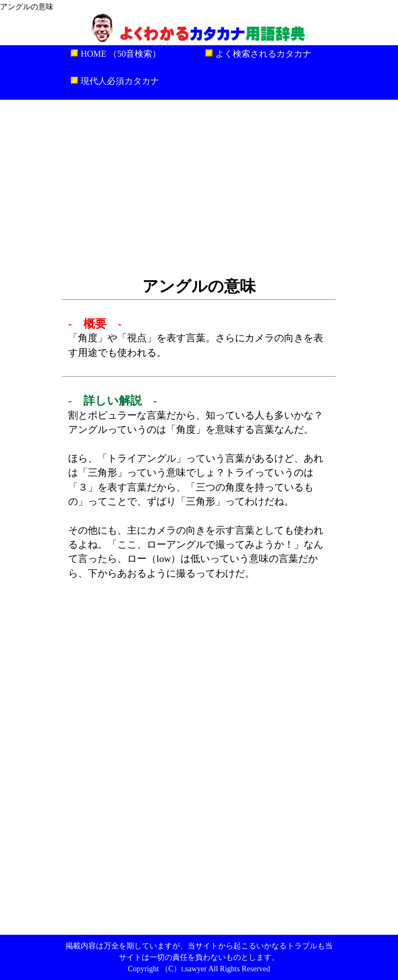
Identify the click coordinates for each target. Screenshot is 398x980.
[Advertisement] (199, 187)
